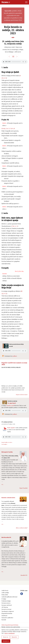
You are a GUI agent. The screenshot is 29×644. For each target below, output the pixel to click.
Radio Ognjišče (11, 428)
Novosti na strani (6, 609)
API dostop (5, 607)
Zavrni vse (6, 637)
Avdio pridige (5, 593)
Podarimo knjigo (6, 601)
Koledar (13, 56)
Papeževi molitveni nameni (22, 395)
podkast (15, 356)
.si (6, 2)
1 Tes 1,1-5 (14, 226)
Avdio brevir (5, 590)
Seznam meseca (6, 603)
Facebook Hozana (22, 594)
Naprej (17, 56)
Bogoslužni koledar (7, 613)
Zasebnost (4, 616)
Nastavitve (14, 637)
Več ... (3, 484)
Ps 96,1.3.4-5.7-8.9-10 (8, 128)
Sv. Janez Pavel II (12, 403)
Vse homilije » (4, 444)
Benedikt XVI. (24, 575)
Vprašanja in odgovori (8, 611)
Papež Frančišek (23, 488)
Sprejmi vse (6, 641)
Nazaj (9, 56)
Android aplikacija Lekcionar (9, 597)
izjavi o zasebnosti (10, 633)
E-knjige (4, 599)
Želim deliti (5, 595)
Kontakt (4, 620)
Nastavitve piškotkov (7, 618)
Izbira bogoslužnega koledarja (10, 625)
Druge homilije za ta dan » (7, 442)
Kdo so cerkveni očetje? (22, 528)
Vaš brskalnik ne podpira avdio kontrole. (14, 411)
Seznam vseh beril (7, 605)
